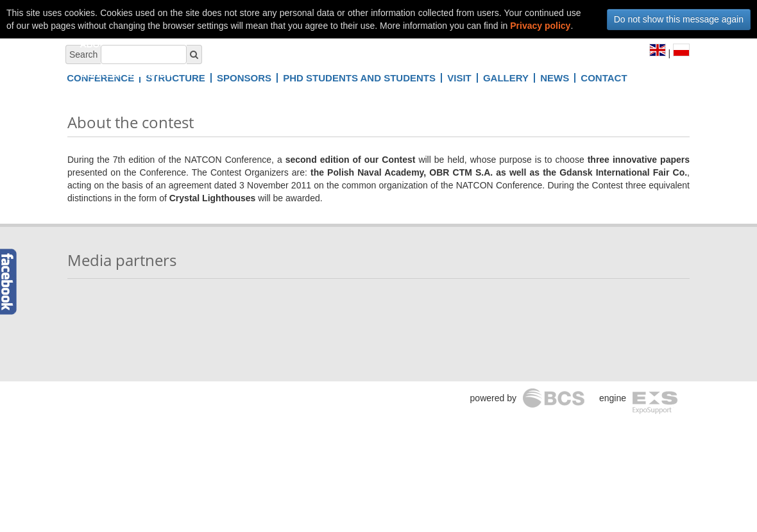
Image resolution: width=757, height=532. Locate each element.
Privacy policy (540, 26)
